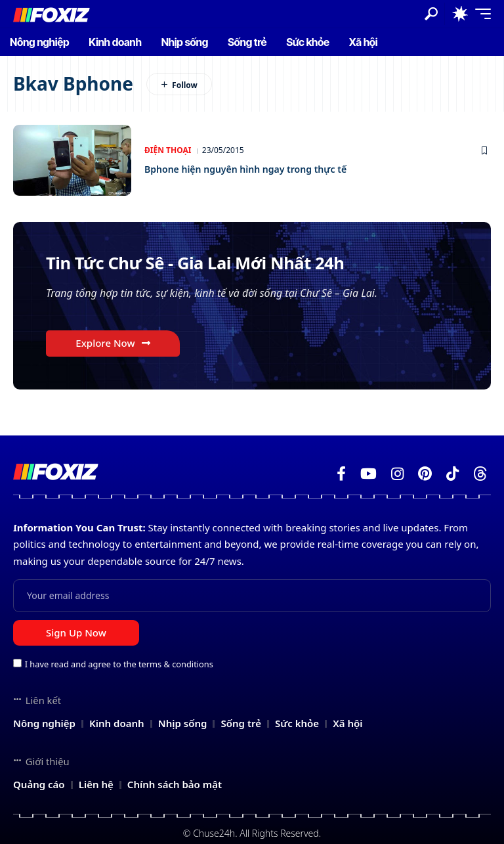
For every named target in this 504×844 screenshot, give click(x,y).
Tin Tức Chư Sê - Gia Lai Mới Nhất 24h (222, 264)
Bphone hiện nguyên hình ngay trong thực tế (267, 168)
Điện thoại (168, 150)
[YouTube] (368, 474)
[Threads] (480, 474)
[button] (431, 14)
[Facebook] (341, 474)
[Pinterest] (425, 474)
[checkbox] (17, 663)
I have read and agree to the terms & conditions (119, 664)
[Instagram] (397, 474)
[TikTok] (452, 474)
